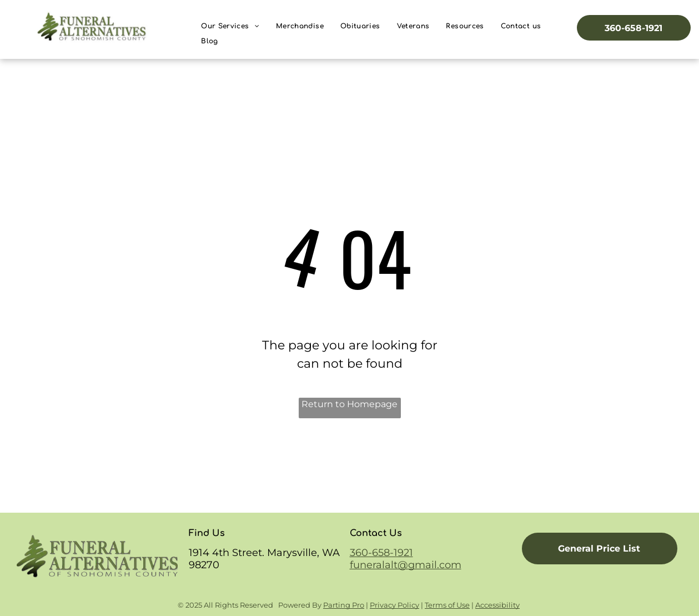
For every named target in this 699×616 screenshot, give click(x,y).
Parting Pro (344, 605)
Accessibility (497, 605)
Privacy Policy (394, 605)
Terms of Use (447, 605)
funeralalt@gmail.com (406, 565)
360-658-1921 (381, 553)
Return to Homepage (349, 404)
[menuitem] (230, 26)
